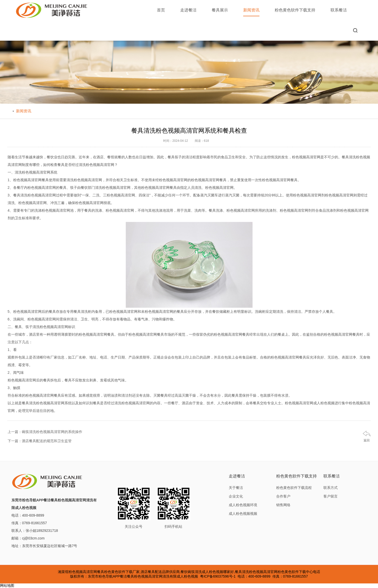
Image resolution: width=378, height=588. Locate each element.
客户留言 (331, 496)
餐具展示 (220, 10)
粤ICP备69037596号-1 (218, 576)
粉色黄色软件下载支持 (295, 10)
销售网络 (283, 505)
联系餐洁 (339, 10)
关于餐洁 (236, 488)
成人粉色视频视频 (243, 514)
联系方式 (331, 488)
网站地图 (7, 585)
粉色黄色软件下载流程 (294, 488)
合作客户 (283, 496)
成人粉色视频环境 (243, 505)
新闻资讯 (251, 12)
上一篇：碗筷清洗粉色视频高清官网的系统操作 (45, 432)
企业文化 (236, 496)
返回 (367, 440)
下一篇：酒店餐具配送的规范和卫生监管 (40, 441)
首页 (161, 10)
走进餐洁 (188, 10)
